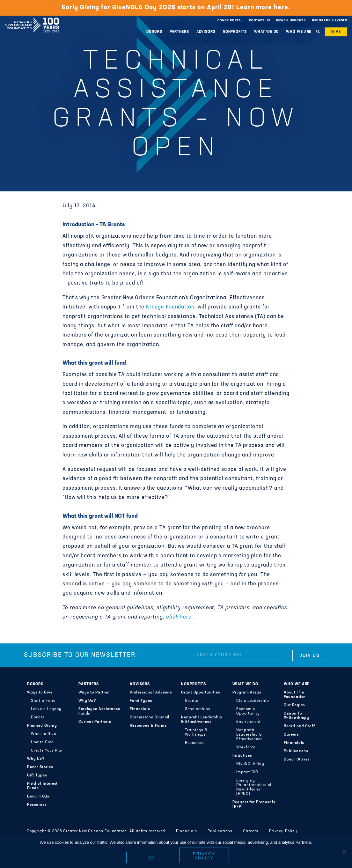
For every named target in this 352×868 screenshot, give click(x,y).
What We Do (267, 32)
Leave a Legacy (46, 709)
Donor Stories (40, 767)
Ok (151, 858)
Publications (296, 751)
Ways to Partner (94, 693)
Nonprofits (235, 32)
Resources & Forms (148, 726)
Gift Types (37, 775)
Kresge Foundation (170, 307)
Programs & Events (330, 21)
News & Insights (291, 21)
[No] (344, 851)
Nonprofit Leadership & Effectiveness (202, 720)
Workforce (246, 747)
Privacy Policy (283, 831)
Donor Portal (230, 21)
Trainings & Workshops (196, 732)
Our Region (294, 705)
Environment (249, 722)
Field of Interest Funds (43, 786)
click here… (181, 617)
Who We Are (299, 32)
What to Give (44, 734)
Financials (140, 709)
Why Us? (36, 759)
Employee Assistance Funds (99, 711)
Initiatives (242, 756)
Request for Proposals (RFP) (254, 805)
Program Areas (247, 693)
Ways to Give (40, 693)
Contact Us (260, 21)
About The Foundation (295, 695)
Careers (291, 735)
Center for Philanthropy (297, 716)
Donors (154, 32)
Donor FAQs (38, 797)
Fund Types (141, 701)
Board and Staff (299, 726)
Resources (37, 805)
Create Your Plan (47, 751)
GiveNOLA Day (250, 764)
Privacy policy (204, 856)
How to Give (42, 742)
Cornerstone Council (150, 717)
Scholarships (198, 709)
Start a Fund (43, 701)
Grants (192, 701)
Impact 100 (247, 772)
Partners (179, 32)
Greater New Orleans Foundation (32, 19)
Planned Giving (42, 726)
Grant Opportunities (201, 693)
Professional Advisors (151, 693)
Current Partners (95, 722)
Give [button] (336, 32)
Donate (38, 717)
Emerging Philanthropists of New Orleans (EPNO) (254, 787)
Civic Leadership (253, 701)
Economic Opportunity (248, 711)
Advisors (206, 32)
